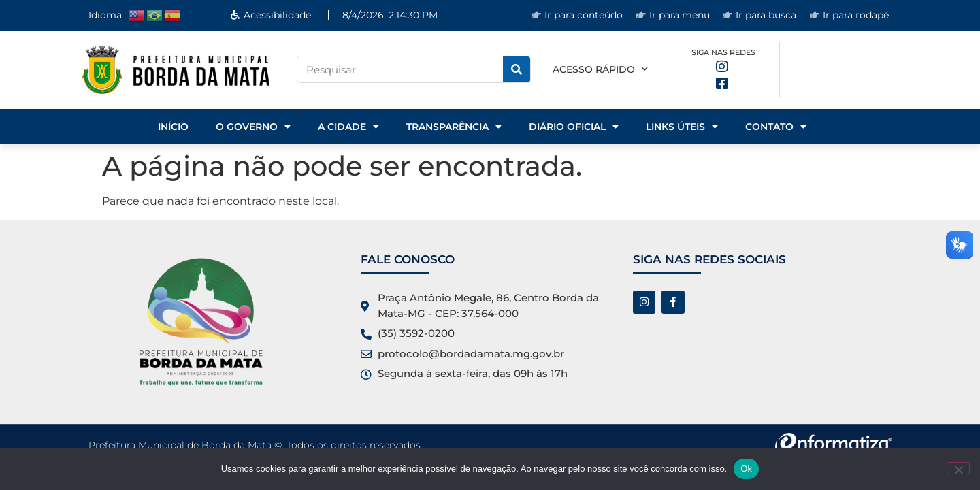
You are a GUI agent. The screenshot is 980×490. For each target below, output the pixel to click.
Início (173, 127)
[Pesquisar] (517, 69)
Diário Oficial (574, 127)
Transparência (454, 127)
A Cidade (348, 127)
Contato (776, 127)
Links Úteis (682, 127)
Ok (746, 469)
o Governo (253, 127)
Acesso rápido (600, 69)
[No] (958, 468)
